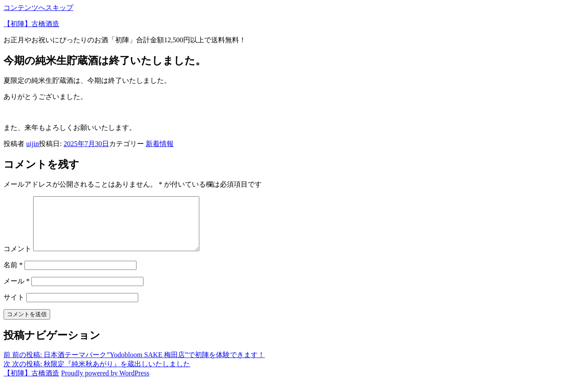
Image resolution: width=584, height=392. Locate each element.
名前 (13, 275)
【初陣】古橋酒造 (31, 24)
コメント (17, 259)
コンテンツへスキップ (38, 8)
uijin (32, 144)
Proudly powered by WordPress (105, 383)
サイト (14, 308)
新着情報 (160, 144)
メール (17, 291)
